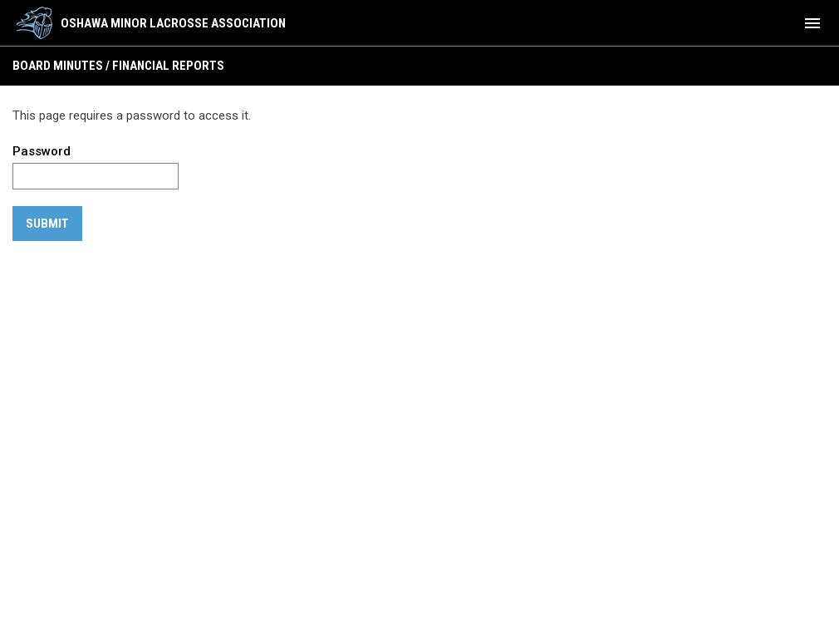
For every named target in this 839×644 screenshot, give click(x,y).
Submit (47, 224)
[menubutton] (812, 23)
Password (42, 151)
